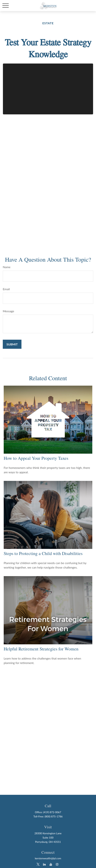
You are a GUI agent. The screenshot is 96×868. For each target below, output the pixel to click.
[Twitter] (38, 864)
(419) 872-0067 (52, 812)
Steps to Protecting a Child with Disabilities (43, 553)
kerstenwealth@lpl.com (48, 858)
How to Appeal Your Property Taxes (36, 458)
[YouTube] (51, 864)
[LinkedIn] (44, 864)
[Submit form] (12, 344)
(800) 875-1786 (54, 816)
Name (7, 267)
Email (6, 289)
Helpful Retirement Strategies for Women (41, 649)
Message (9, 311)
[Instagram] (57, 864)
